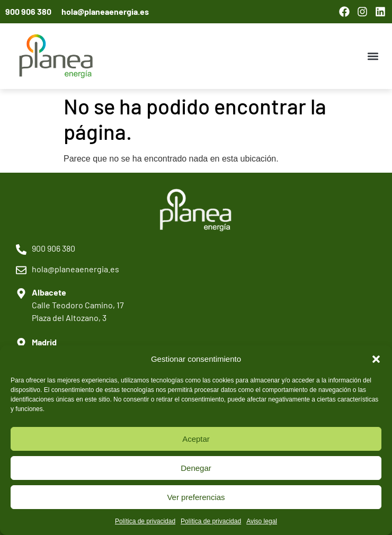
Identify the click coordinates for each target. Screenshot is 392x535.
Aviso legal (262, 521)
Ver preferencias (196, 497)
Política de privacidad (145, 521)
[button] (376, 359)
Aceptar (196, 439)
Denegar (196, 468)
